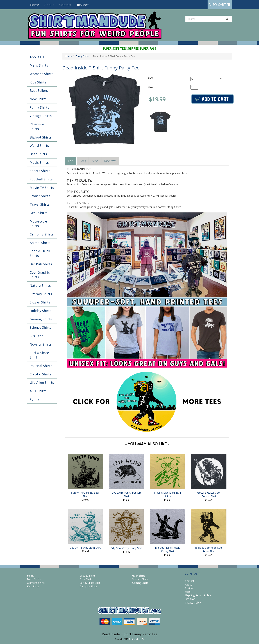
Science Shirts (40, 327)
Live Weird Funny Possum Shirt (127, 494)
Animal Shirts (40, 243)
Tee (71, 161)
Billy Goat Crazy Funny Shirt (126, 548)
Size (95, 161)
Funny (34, 399)
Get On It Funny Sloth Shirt (85, 548)
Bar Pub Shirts (41, 264)
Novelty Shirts (41, 344)
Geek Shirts (39, 213)
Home (34, 5)
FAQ (83, 161)
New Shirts (38, 99)
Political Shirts (41, 366)
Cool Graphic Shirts (40, 275)
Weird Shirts (39, 146)
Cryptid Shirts (40, 374)
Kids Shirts (38, 82)
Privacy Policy (193, 603)
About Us (37, 57)
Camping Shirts (42, 234)
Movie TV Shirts (42, 188)
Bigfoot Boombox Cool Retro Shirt (209, 549)
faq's (188, 592)
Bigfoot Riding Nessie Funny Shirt (168, 549)
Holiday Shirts (40, 311)
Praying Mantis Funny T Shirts (168, 494)
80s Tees (36, 336)
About (49, 5)
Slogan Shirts (40, 302)
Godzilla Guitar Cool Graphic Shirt (209, 494)
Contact (65, 5)
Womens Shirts (41, 74)
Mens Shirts (39, 65)
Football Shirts (41, 179)
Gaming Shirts (41, 319)
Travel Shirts (40, 204)
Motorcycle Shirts (38, 224)
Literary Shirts (41, 294)
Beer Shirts (38, 154)
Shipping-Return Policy (198, 595)
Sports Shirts (40, 171)
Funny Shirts (39, 107)
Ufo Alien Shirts (42, 382)
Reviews (83, 5)
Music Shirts (39, 162)
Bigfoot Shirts (41, 137)
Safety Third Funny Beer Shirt (85, 494)
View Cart (220, 4)
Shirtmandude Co (136, 639)
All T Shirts (38, 391)
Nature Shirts (40, 285)
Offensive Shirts (37, 126)
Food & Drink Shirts (40, 253)
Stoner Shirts (40, 196)
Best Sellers (39, 90)
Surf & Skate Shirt (39, 355)
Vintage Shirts (41, 116)
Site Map (190, 599)
